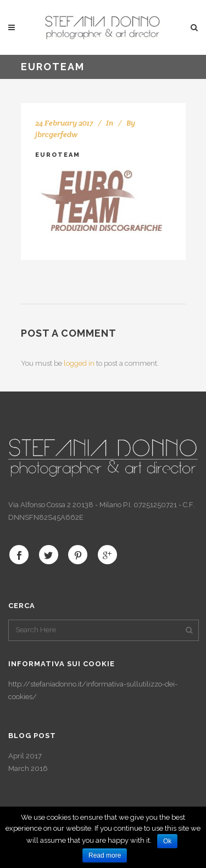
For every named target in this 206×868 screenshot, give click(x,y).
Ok (167, 841)
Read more (105, 855)
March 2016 (28, 768)
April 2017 (25, 756)
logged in (79, 363)
